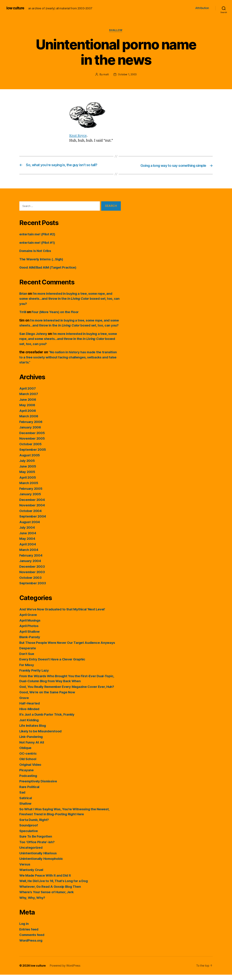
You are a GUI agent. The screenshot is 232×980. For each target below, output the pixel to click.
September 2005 (33, 455)
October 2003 (31, 583)
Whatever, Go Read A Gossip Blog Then (51, 892)
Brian (24, 294)
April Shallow (30, 637)
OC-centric (28, 759)
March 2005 (29, 488)
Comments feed (32, 940)
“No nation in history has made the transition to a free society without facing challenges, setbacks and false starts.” (70, 362)
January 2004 (31, 566)
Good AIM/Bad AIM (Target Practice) (49, 268)
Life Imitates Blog (33, 731)
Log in (24, 929)
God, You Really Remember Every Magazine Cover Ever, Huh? (69, 692)
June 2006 (28, 405)
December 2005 (32, 438)
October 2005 (31, 449)
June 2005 (28, 472)
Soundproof (29, 831)
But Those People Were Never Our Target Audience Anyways (69, 648)
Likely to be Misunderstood (41, 736)
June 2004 (28, 538)
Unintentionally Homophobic (42, 864)
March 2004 (29, 555)
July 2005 (27, 466)
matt (106, 75)
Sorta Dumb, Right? (35, 825)
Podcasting (28, 781)
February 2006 (31, 427)
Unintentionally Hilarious (39, 858)
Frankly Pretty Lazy (35, 676)
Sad (22, 798)
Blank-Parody (30, 642)
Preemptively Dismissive (39, 787)
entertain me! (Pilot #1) (38, 243)
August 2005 (30, 460)
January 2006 (31, 433)
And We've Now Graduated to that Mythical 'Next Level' (64, 615)
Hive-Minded (30, 714)
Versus (25, 870)
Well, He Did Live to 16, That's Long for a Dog (55, 886)
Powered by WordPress (65, 971)
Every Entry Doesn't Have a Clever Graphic (53, 665)
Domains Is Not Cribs (36, 251)
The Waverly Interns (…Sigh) (42, 259)
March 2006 (29, 421)
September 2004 (33, 522)
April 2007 (28, 394)
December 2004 (33, 505)
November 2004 (33, 510)
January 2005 (31, 499)
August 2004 (30, 527)
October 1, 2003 (127, 75)
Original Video (31, 770)
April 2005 (28, 483)
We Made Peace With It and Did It (46, 881)
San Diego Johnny (34, 339)
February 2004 (31, 561)
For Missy (27, 670)
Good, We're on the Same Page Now (48, 697)
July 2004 (28, 533)
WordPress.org (32, 946)
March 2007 (29, 399)
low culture (16, 8)
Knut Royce (78, 136)
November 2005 (32, 444)
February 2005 (31, 494)
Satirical (26, 803)
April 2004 (28, 550)
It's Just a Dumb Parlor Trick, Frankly (49, 720)
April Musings (31, 626)
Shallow (116, 30)
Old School (28, 764)
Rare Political (30, 792)
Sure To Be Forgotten (36, 842)
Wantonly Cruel (32, 875)
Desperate (28, 653)
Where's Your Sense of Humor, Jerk (48, 897)
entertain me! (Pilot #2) (38, 234)
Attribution (202, 8)
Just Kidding (30, 725)
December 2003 (32, 572)
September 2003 (33, 588)
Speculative (29, 836)
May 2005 (27, 477)
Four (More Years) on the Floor (57, 312)
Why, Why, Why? (33, 903)
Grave (24, 703)
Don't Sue (27, 659)
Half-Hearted (30, 709)
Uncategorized (31, 853)
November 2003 (32, 577)
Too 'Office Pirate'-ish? (38, 847)
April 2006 (28, 416)
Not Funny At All (32, 748)
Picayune (27, 775)
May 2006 (27, 410)
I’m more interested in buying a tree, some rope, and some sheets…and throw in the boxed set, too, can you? (68, 299)
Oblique (26, 753)
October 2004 (31, 516)
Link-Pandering (32, 742)
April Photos (29, 631)
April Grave (29, 620)
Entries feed (29, 935)
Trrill (23, 312)
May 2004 (27, 544)
